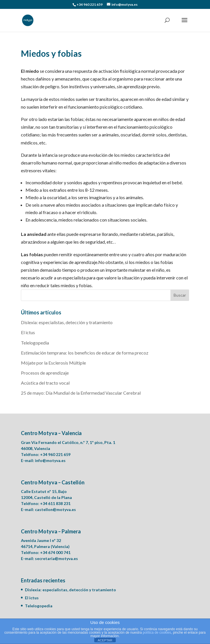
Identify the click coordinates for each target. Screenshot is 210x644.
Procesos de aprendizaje (45, 373)
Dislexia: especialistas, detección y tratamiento (67, 322)
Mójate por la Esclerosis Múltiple (53, 363)
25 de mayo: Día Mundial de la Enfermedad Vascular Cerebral (81, 393)
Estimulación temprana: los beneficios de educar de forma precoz (85, 353)
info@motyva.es (50, 460)
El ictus (28, 332)
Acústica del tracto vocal (45, 383)
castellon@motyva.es (55, 509)
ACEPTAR (105, 640)
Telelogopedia (35, 343)
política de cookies (157, 633)
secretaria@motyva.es (56, 558)
